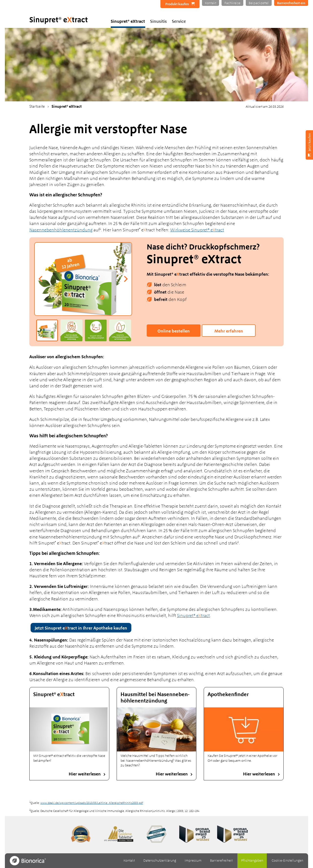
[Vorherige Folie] (41, 279)
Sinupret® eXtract (128, 21)
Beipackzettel (259, 3)
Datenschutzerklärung (160, 860)
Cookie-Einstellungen (287, 860)
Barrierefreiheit (221, 860)
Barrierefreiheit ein (291, 3)
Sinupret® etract (193, 615)
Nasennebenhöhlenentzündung (61, 230)
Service (179, 21)
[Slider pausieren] (126, 248)
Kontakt (211, 3)
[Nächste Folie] (125, 279)
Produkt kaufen (177, 4)
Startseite (37, 106)
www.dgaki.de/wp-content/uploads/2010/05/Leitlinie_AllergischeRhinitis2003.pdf (92, 803)
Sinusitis (158, 21)
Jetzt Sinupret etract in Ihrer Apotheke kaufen (81, 628)
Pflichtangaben (252, 860)
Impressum (193, 860)
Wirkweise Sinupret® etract (197, 230)
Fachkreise (232, 3)
